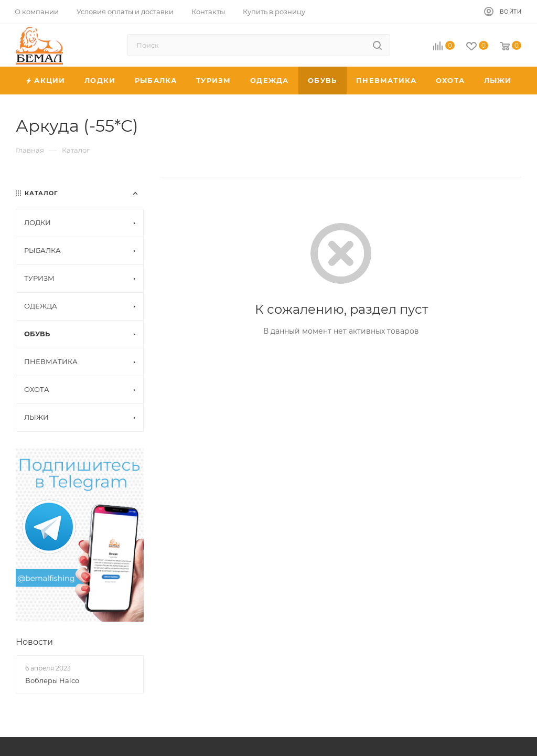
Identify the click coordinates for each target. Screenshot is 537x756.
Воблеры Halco (52, 680)
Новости (34, 642)
